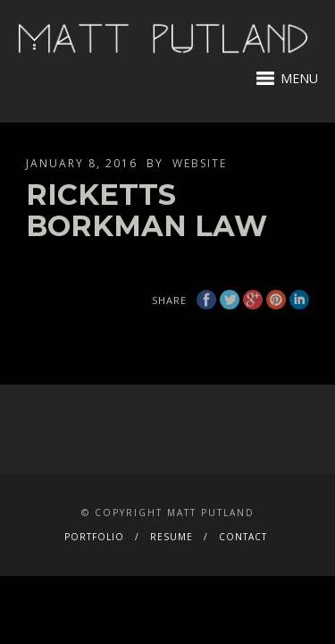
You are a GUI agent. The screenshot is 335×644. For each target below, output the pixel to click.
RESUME (172, 537)
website (200, 163)
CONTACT (243, 537)
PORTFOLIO (94, 537)
